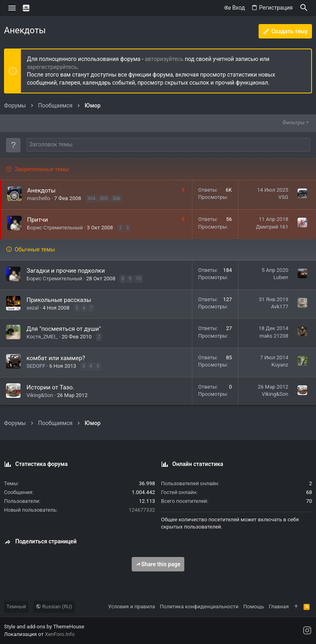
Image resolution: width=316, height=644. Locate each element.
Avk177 (280, 307)
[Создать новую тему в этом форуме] (168, 145)
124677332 (142, 510)
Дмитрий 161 (272, 227)
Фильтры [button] (293, 123)
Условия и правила (131, 607)
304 (91, 198)
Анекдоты (42, 190)
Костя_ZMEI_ (42, 337)
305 (104, 198)
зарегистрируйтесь (52, 67)
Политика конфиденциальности (199, 607)
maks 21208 (274, 336)
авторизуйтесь (164, 59)
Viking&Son (40, 395)
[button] (12, 8)
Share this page (158, 564)
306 (116, 198)
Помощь (254, 607)
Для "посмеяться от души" (64, 329)
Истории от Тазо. (50, 387)
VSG (283, 197)
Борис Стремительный (55, 228)
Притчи (38, 220)
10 (139, 279)
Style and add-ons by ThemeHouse (44, 627)
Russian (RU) (54, 607)
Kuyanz (280, 365)
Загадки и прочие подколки (66, 271)
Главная (279, 607)
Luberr (281, 277)
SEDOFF (36, 366)
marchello (39, 198)
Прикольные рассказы (59, 300)
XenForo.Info (60, 634)
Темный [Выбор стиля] (16, 607)
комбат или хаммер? (56, 358)
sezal (33, 308)
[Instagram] (307, 631)
